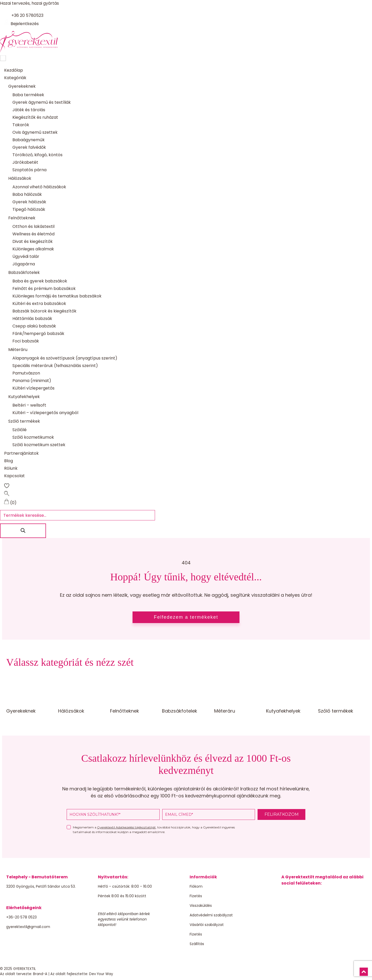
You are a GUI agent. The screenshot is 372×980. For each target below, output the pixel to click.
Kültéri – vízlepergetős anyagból (45, 413)
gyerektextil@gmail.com (28, 927)
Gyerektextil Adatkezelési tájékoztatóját (126, 828)
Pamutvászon (26, 373)
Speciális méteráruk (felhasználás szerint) (55, 366)
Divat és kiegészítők (33, 242)
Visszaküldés (201, 906)
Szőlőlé (20, 430)
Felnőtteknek (22, 218)
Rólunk (11, 469)
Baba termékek (28, 95)
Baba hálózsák (27, 195)
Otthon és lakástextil (33, 227)
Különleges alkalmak (33, 249)
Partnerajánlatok (21, 454)
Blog (9, 461)
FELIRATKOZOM (282, 815)
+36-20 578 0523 (21, 917)
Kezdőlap (14, 70)
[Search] (24, 531)
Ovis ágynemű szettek (35, 133)
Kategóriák (15, 78)
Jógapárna (24, 264)
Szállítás (197, 944)
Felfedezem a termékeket (186, 618)
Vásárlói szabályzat (207, 925)
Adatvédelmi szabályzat (211, 915)
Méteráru (18, 350)
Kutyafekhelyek (24, 397)
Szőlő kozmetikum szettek (39, 445)
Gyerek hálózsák (29, 202)
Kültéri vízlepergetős (33, 388)
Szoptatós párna (29, 170)
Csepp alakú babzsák (34, 326)
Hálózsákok (20, 179)
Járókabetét (25, 163)
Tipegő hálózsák (29, 210)
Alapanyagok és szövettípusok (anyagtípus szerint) (65, 358)
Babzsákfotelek (24, 273)
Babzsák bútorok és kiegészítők (44, 311)
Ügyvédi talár (26, 257)
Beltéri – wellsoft (29, 405)
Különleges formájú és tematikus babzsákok (57, 296)
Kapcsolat (14, 476)
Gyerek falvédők (29, 148)
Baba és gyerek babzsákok (40, 281)
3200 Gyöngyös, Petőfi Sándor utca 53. (41, 887)
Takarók (21, 125)
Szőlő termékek (24, 421)
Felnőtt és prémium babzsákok (44, 289)
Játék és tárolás (29, 110)
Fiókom (196, 887)
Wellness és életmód (33, 234)
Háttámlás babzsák (32, 319)
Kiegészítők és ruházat (35, 118)
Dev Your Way (101, 974)
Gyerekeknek (22, 87)
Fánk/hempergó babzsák (38, 334)
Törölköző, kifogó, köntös (37, 155)
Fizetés (196, 896)
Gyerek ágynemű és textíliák (42, 103)
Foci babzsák (26, 341)
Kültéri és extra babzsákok (39, 304)
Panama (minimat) (32, 381)
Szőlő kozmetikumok (33, 437)
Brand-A (40, 974)
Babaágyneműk (29, 140)
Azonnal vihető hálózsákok (39, 187)
